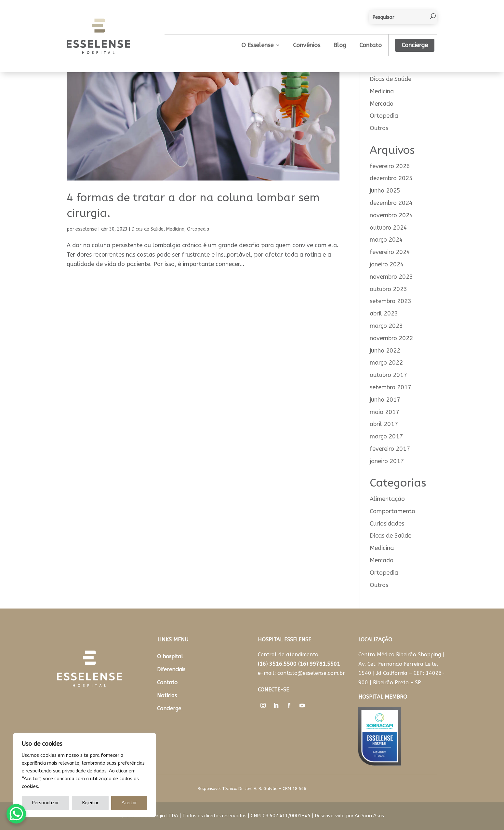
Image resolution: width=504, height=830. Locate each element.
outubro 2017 (388, 375)
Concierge (415, 45)
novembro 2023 (391, 277)
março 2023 (386, 326)
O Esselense (257, 45)
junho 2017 (385, 400)
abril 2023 (384, 314)
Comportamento (392, 511)
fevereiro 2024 (390, 252)
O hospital (170, 657)
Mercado (382, 104)
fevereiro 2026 (390, 166)
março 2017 (386, 436)
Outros (379, 128)
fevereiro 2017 (390, 449)
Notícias (167, 696)
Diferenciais (171, 670)
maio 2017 (385, 412)
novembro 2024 (391, 215)
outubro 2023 (388, 289)
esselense (86, 229)
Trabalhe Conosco (282, 724)
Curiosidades (387, 524)
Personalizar (46, 803)
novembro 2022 (391, 338)
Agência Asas (369, 816)
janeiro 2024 (387, 264)
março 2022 (386, 363)
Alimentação (387, 499)
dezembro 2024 (391, 203)
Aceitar (129, 803)
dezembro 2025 (391, 178)
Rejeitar (90, 803)
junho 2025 (385, 191)
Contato (371, 45)
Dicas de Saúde (148, 229)
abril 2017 (384, 424)
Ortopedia (198, 229)
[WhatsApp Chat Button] (16, 814)
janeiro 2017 (387, 461)
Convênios (307, 45)
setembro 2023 (391, 301)
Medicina (175, 229)
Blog (340, 45)
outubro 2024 (388, 228)
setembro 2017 (391, 387)
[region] (85, 775)
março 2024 (386, 240)
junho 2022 (385, 351)
